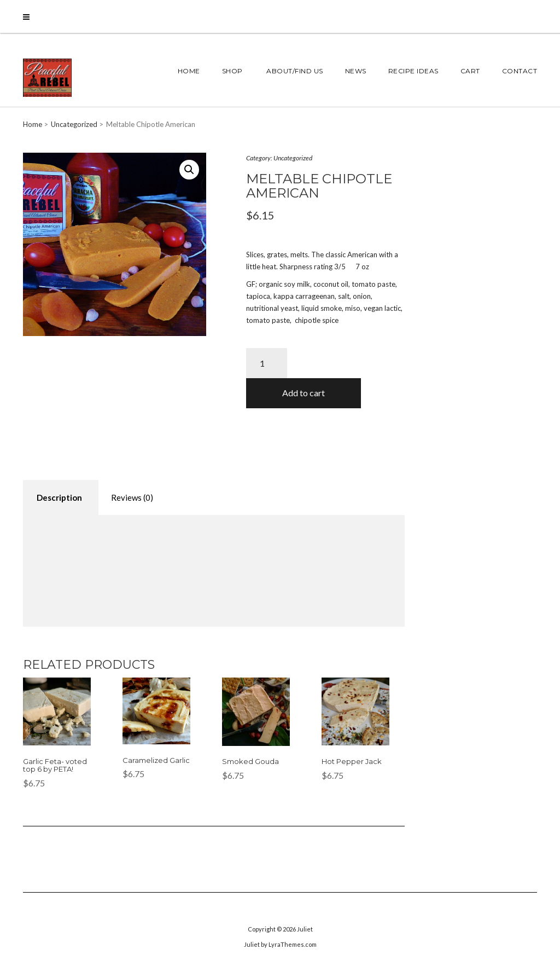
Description (59, 497)
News (356, 71)
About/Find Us (294, 71)
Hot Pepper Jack (352, 761)
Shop (232, 71)
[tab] (59, 498)
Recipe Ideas (413, 71)
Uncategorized (74, 124)
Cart (470, 71)
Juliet (305, 929)
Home (189, 71)
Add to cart (304, 393)
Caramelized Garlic (156, 760)
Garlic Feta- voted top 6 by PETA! (55, 765)
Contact (520, 71)
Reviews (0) (132, 497)
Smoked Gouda (250, 761)
